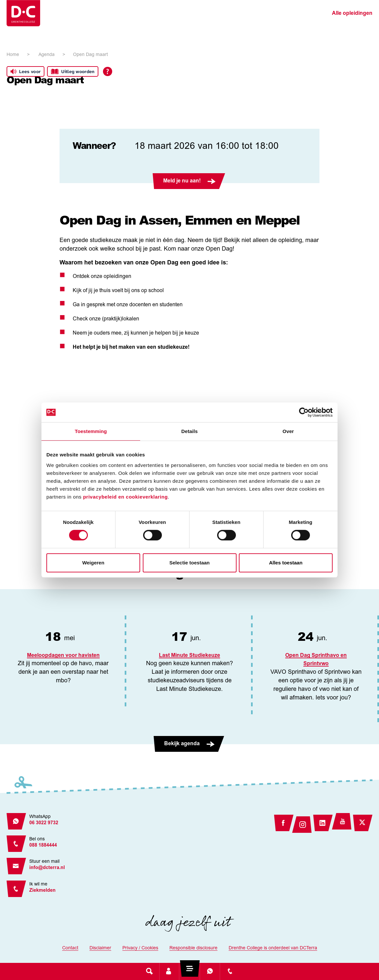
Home (13, 55)
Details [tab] (189, 431)
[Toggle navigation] (189, 971)
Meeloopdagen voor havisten (63, 656)
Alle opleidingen (352, 14)
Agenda (47, 55)
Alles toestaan (286, 563)
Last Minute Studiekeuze (189, 656)
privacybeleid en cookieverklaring (125, 497)
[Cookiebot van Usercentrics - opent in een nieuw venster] (304, 412)
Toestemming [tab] (91, 431)
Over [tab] (288, 431)
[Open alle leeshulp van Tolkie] (108, 71)
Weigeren (93, 563)
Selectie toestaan (190, 563)
